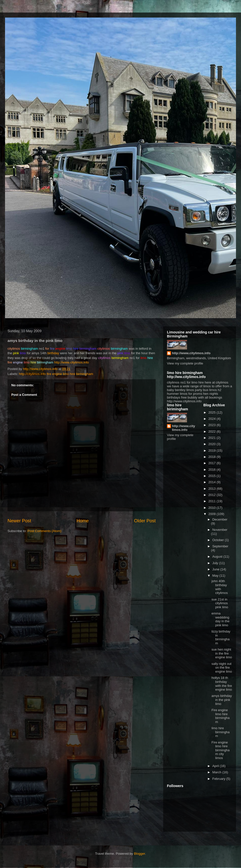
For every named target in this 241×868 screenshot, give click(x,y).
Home (83, 521)
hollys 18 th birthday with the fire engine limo (222, 684)
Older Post (145, 521)
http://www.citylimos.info (72, 362)
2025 (213, 412)
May (216, 576)
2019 (213, 451)
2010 (213, 508)
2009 (213, 514)
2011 (213, 501)
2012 (213, 495)
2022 (213, 431)
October (219, 540)
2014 (213, 482)
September (220, 546)
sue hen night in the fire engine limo (222, 653)
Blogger (140, 854)
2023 (213, 425)
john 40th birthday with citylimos (220, 587)
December (220, 519)
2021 (213, 438)
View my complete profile (185, 363)
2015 (213, 476)
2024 (213, 419)
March (217, 772)
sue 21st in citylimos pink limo (220, 603)
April (216, 766)
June (216, 569)
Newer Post (19, 521)
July (216, 563)
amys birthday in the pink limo (222, 700)
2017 (213, 463)
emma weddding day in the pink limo (220, 619)
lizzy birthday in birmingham (221, 637)
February (219, 779)
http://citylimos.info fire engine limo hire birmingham (56, 374)
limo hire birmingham (220, 732)
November (220, 530)
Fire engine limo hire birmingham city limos (220, 750)
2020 (213, 444)
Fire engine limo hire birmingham (220, 716)
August (218, 556)
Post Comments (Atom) (45, 531)
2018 (213, 457)
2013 (213, 489)
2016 (213, 470)
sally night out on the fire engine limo (222, 668)
